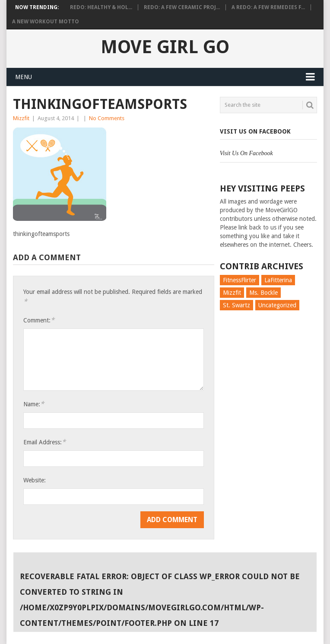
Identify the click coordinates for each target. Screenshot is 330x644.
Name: (34, 404)
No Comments (107, 118)
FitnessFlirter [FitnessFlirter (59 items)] (240, 280)
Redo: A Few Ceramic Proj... (182, 7)
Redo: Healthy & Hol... (101, 7)
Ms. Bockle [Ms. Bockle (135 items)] (263, 293)
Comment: (39, 320)
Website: (35, 480)
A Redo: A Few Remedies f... (268, 7)
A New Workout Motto (46, 22)
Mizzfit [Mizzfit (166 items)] (232, 293)
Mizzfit (21, 118)
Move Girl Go (165, 47)
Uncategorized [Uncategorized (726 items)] (277, 305)
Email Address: (44, 442)
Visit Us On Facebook (255, 131)
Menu (24, 77)
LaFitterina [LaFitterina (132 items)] (278, 280)
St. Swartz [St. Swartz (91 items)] (236, 305)
